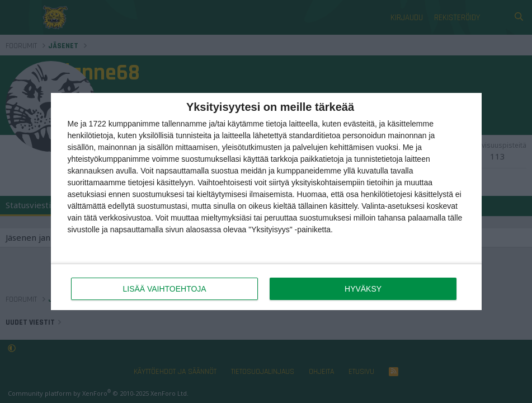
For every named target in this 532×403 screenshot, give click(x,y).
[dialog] (266, 202)
